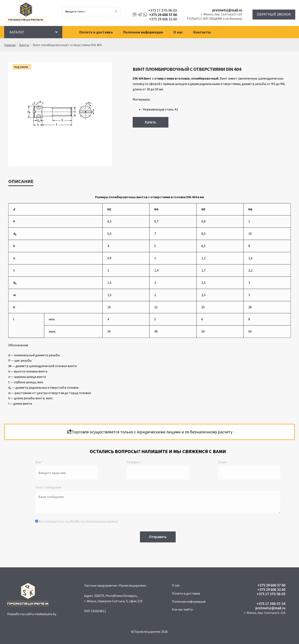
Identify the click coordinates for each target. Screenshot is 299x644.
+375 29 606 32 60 (163, 19)
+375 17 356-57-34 (271, 604)
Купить (151, 122)
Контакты (202, 32)
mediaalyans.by (45, 614)
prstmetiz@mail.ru (227, 10)
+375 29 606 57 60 (163, 15)
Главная (10, 45)
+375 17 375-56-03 (163, 10)
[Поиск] (116, 12)
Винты (24, 45)
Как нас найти (182, 609)
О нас (178, 32)
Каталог (17, 32)
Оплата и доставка (96, 32)
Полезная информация (143, 32)
